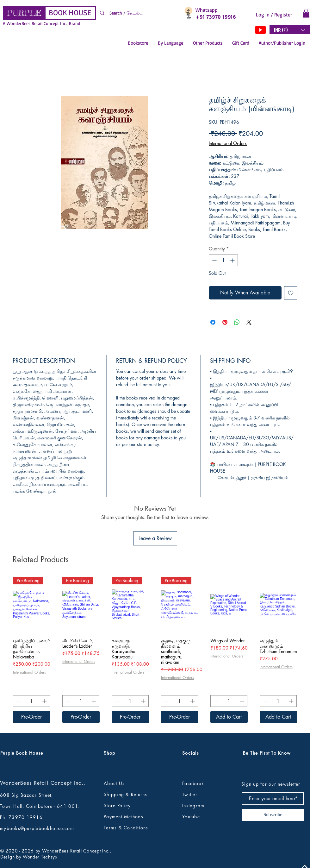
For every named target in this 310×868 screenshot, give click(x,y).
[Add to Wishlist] (291, 293)
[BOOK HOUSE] (70, 13)
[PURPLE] (24, 13)
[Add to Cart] (229, 717)
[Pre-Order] (32, 717)
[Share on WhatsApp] (237, 322)
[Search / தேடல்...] (138, 13)
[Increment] (233, 260)
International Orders (228, 143)
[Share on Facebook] (213, 322)
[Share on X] (249, 322)
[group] (155, 650)
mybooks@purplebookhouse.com (37, 828)
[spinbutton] (223, 260)
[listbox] (290, 30)
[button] (306, 13)
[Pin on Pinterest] (225, 322)
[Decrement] (214, 260)
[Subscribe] (273, 815)
